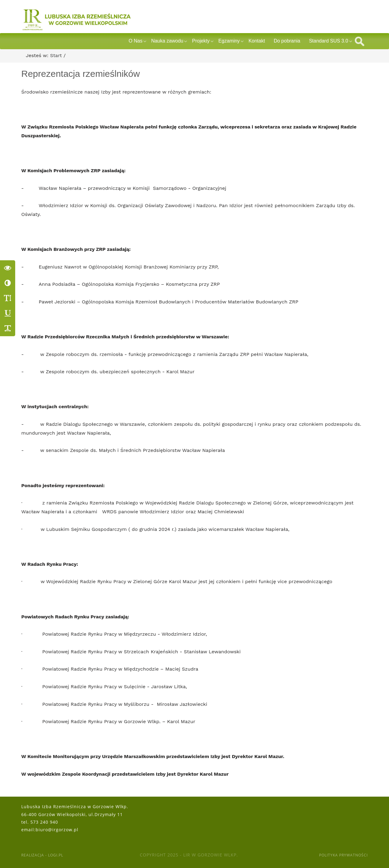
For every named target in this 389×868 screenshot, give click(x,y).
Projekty (201, 41)
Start (56, 55)
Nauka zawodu (167, 41)
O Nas (135, 41)
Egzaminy (229, 41)
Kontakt (257, 41)
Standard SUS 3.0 (329, 41)
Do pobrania (287, 41)
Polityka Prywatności (339, 855)
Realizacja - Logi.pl (46, 855)
